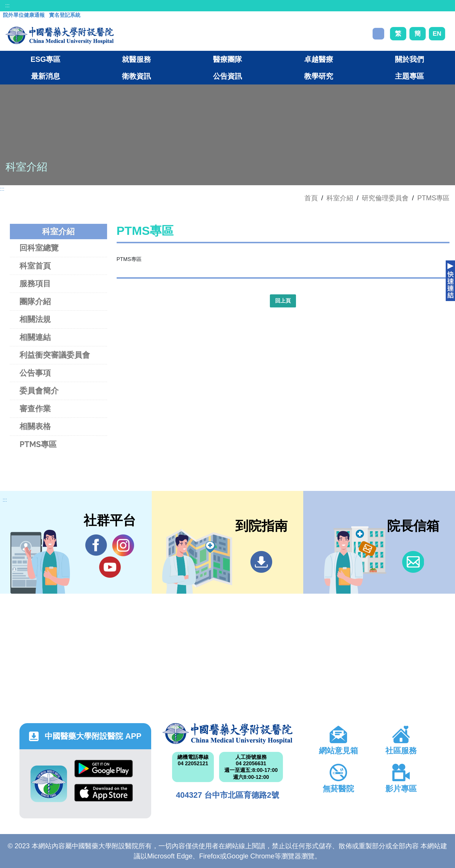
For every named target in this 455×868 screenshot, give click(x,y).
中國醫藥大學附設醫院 (228, 734)
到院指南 (261, 562)
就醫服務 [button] (136, 59)
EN (437, 34)
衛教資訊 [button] (136, 76)
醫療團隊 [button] (228, 59)
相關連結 (35, 337)
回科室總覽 (39, 248)
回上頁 (283, 301)
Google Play (104, 769)
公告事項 (35, 373)
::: (7, 6)
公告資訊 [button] (228, 76)
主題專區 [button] (409, 76)
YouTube (110, 567)
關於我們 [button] (409, 59)
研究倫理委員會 (385, 198)
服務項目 (35, 283)
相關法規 (35, 319)
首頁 (311, 198)
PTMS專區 (433, 198)
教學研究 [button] (319, 76)
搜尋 (378, 34)
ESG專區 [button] (45, 59)
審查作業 (35, 409)
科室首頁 (35, 266)
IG (123, 545)
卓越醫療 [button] (319, 59)
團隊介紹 (35, 301)
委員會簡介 (39, 391)
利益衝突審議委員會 (55, 355)
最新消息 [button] (46, 76)
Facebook (96, 545)
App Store (104, 793)
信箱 (413, 562)
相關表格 (35, 426)
